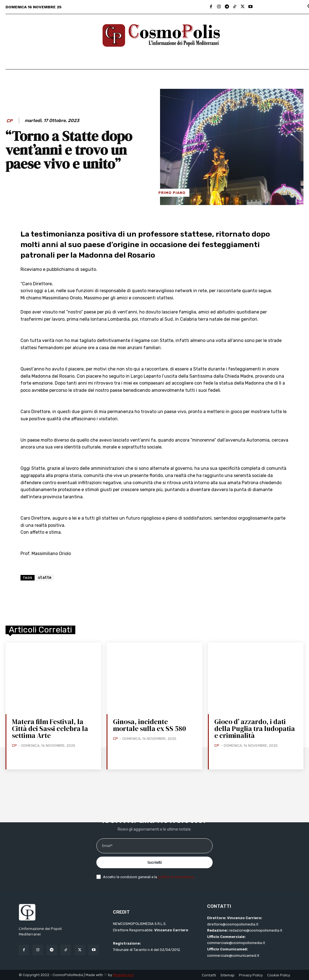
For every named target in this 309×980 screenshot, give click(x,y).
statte (45, 578)
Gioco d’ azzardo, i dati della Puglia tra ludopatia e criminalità (255, 728)
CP (9, 121)
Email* (107, 846)
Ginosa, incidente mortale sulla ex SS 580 (149, 725)
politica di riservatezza (176, 877)
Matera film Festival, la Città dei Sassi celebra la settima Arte (50, 728)
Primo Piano (172, 193)
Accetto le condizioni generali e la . (149, 877)
